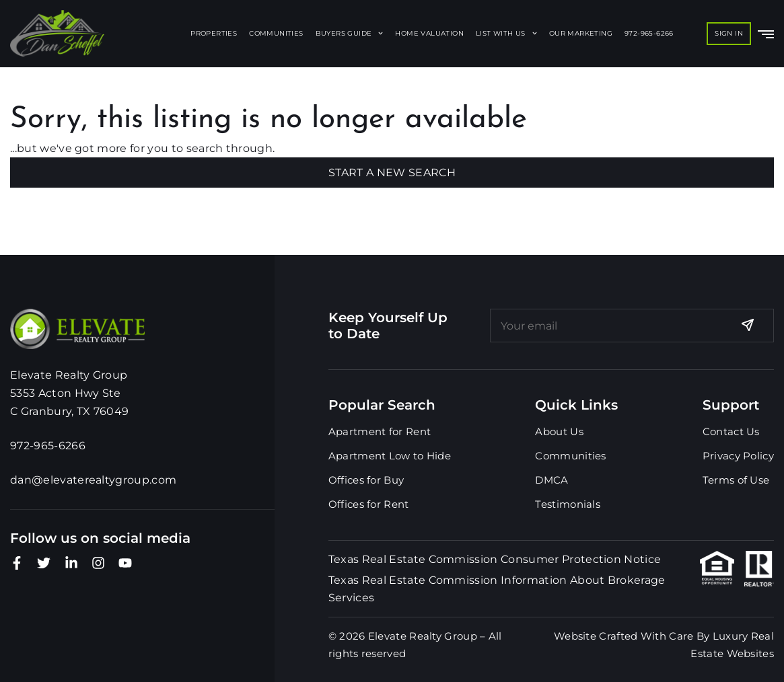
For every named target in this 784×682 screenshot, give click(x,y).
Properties (214, 33)
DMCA (551, 480)
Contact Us (731, 431)
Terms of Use (736, 480)
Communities (276, 33)
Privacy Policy (738, 456)
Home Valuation (429, 33)
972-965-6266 (649, 33)
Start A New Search (392, 173)
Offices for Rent (369, 504)
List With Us (506, 33)
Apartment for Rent (380, 431)
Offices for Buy (366, 480)
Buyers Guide (350, 33)
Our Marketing (581, 33)
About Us (559, 431)
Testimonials (568, 504)
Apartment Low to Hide (390, 456)
